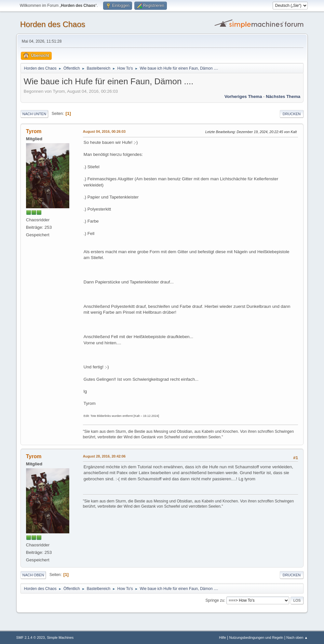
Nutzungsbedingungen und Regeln (256, 637)
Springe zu (215, 600)
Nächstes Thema (283, 96)
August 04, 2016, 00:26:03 (104, 131)
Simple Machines (60, 637)
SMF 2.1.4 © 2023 (31, 637)
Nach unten (34, 114)
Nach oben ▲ (297, 637)
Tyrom (34, 131)
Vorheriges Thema (243, 96)
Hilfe (223, 637)
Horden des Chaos (53, 24)
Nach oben (33, 575)
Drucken (292, 114)
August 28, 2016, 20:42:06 (104, 456)
